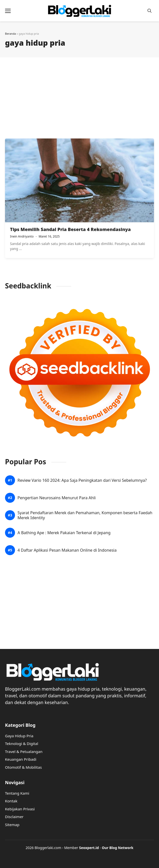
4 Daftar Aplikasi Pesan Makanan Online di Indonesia (67, 550)
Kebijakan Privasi (20, 809)
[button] (149, 11)
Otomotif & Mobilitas (23, 767)
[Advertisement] (79, 99)
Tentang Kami (17, 793)
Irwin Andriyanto (22, 236)
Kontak (11, 801)
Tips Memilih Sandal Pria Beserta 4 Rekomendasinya (70, 229)
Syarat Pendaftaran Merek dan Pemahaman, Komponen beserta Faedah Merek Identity (85, 515)
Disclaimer (14, 817)
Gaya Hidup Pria (19, 736)
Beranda (10, 34)
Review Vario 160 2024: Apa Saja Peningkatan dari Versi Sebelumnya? (82, 480)
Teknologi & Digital (22, 744)
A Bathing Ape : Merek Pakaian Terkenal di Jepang (64, 533)
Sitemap (12, 825)
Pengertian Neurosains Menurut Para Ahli (57, 498)
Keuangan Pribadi (21, 759)
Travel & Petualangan (24, 751)
